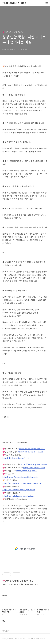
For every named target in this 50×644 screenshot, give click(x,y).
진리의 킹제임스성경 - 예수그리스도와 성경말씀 (16, 3)
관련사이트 (6, 631)
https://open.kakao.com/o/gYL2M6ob (19, 490)
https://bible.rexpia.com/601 (30, 452)
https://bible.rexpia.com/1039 (34, 464)
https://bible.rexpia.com (34, 467)
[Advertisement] (25, 549)
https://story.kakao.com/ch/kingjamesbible (22, 483)
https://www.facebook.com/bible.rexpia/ (20, 477)
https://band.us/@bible (26, 471)
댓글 (4, 621)
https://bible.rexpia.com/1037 (32, 449)
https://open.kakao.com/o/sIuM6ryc (18, 496)
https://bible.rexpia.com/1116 (15, 458)
